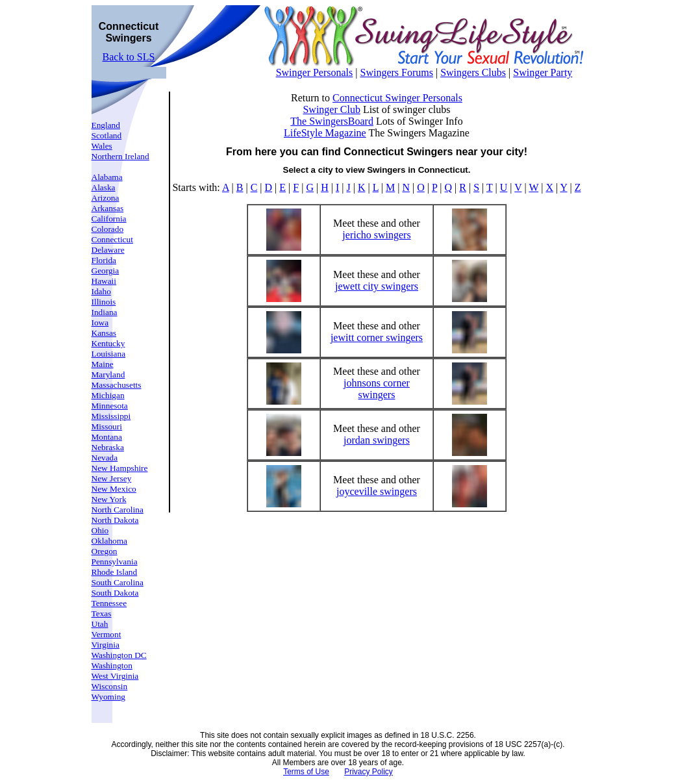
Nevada (105, 458)
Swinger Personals (315, 72)
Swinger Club (331, 109)
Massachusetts (117, 385)
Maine (103, 364)
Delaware (108, 250)
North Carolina (118, 510)
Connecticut (112, 239)
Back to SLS (129, 57)
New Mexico (114, 489)
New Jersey (112, 478)
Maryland (108, 374)
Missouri (107, 426)
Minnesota (110, 406)
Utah (100, 624)
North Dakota (115, 520)
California (109, 219)
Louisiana (109, 354)
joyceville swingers (377, 491)
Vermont (106, 634)
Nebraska (108, 447)
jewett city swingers (377, 286)
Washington (112, 665)
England (106, 125)
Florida (104, 260)
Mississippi (111, 416)
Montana (107, 437)
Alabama (107, 177)
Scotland (107, 135)
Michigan (108, 395)
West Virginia (115, 676)
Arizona (106, 198)
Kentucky (108, 343)
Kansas (104, 333)
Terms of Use (306, 772)
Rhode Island (115, 572)
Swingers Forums (396, 72)
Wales (102, 146)
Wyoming (109, 697)
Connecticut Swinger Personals (397, 98)
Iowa (100, 322)
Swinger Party (543, 72)
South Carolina (118, 582)
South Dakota (115, 593)
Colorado (108, 229)
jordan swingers (377, 440)
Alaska (104, 187)
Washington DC (119, 655)
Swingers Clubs (473, 72)
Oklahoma (110, 541)
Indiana (105, 312)
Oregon (105, 551)
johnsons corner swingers (377, 389)
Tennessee (109, 603)
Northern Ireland (120, 156)
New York (109, 499)
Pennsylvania (115, 562)
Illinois (104, 302)
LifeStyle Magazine (325, 133)
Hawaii (104, 281)
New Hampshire (120, 468)
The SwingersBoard (332, 121)
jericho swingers (376, 235)
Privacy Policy (369, 772)
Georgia (106, 271)
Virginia (106, 645)
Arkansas (108, 208)
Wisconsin (110, 686)
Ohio (100, 530)
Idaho (101, 291)
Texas (102, 613)
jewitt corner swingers (377, 337)
